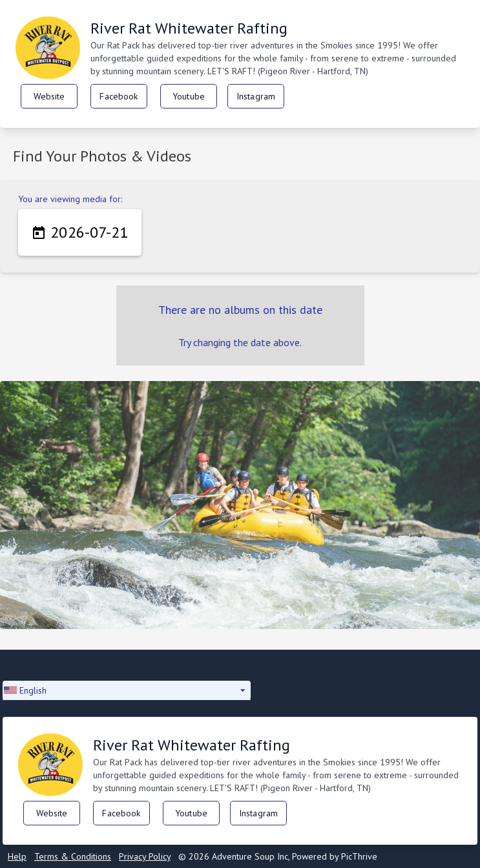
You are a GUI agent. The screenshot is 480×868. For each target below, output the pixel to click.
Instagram (256, 96)
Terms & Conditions (73, 856)
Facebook (119, 96)
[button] (127, 690)
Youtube (189, 96)
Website (49, 96)
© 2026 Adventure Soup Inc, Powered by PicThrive (278, 856)
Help (17, 856)
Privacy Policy (145, 856)
